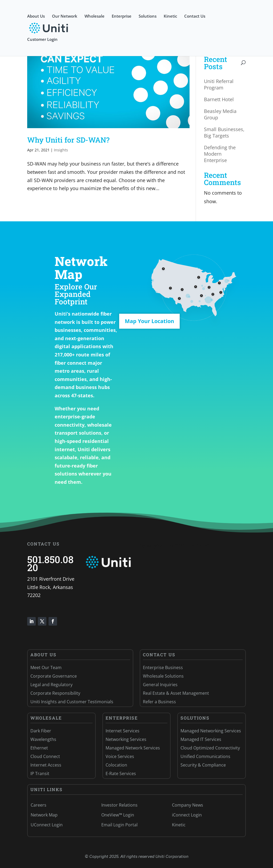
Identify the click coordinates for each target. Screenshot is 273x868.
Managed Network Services (133, 748)
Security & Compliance (203, 765)
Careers (39, 805)
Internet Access (46, 765)
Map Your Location (149, 321)
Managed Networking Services (211, 731)
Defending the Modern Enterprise (220, 154)
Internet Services (123, 731)
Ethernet (39, 748)
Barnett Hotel (219, 99)
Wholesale (95, 16)
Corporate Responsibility (55, 693)
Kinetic (170, 16)
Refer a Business (159, 702)
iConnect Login (187, 815)
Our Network (65, 16)
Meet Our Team (46, 667)
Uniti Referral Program (219, 84)
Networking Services (126, 739)
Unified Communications (205, 756)
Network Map (44, 815)
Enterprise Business (163, 667)
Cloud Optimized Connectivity (210, 748)
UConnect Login (47, 825)
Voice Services (120, 756)
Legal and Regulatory (51, 685)
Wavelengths (43, 739)
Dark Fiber (41, 731)
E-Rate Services (121, 773)
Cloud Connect (45, 756)
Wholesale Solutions (163, 676)
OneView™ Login (118, 815)
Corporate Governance (54, 676)
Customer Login (42, 40)
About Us (36, 16)
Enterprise (122, 16)
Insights (61, 150)
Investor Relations (119, 805)
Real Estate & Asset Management (176, 693)
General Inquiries (160, 685)
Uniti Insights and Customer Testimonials (72, 702)
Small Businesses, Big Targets (224, 132)
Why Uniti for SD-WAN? (68, 140)
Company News (188, 805)
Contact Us (195, 16)
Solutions (148, 16)
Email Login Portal (119, 825)
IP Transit (40, 773)
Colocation (116, 765)
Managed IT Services (201, 739)
